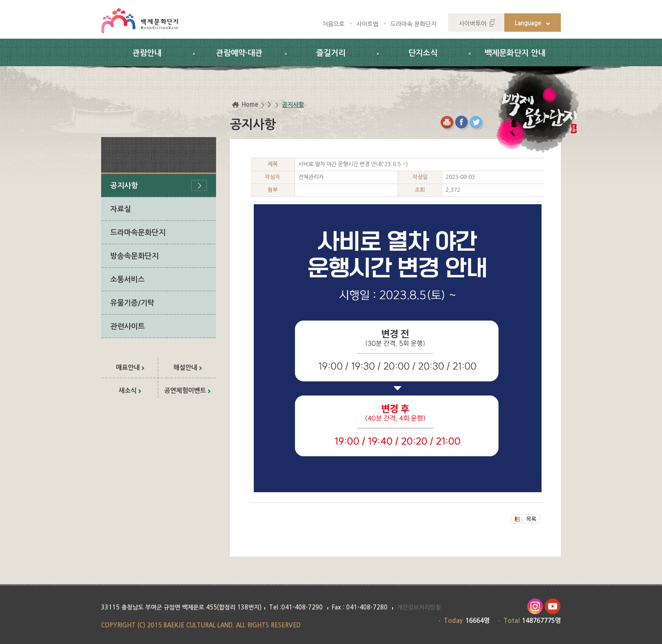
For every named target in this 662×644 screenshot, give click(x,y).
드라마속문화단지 (138, 233)
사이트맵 (367, 24)
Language (528, 23)
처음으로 (333, 24)
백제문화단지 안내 (515, 53)
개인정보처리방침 (419, 607)
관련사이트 (128, 326)
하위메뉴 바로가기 (0, 0)
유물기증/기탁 (132, 303)
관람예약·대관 (239, 53)
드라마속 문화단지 (413, 24)
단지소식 (423, 53)
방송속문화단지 (134, 256)
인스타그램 (535, 607)
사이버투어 (473, 24)
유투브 (553, 607)
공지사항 (124, 186)
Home (250, 105)
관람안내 (147, 53)
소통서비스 (128, 279)
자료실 (121, 209)
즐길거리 (331, 53)
